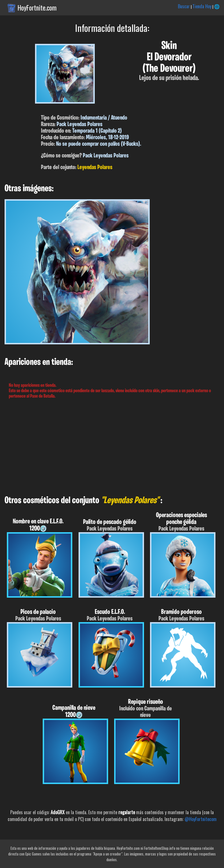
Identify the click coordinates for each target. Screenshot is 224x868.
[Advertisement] (112, 447)
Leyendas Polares (95, 167)
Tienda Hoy (202, 6)
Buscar (184, 6)
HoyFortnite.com (37, 8)
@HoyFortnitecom (201, 819)
